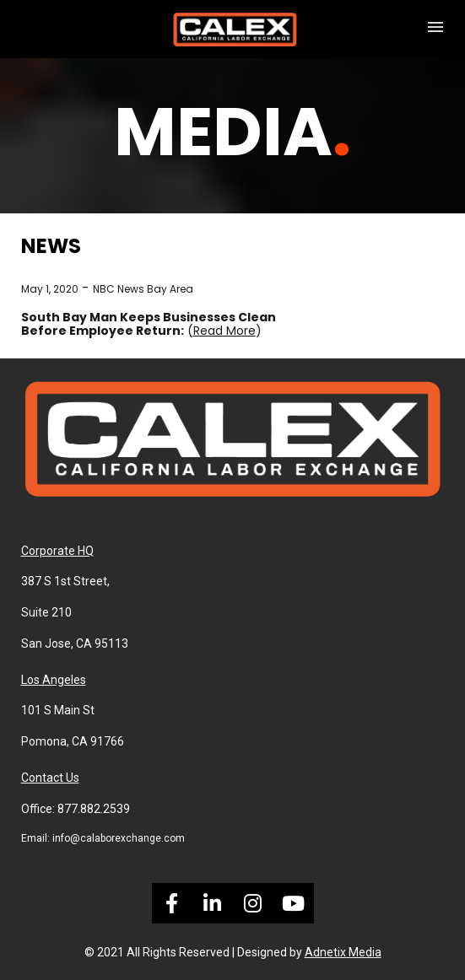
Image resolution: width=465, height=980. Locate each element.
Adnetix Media (343, 952)
